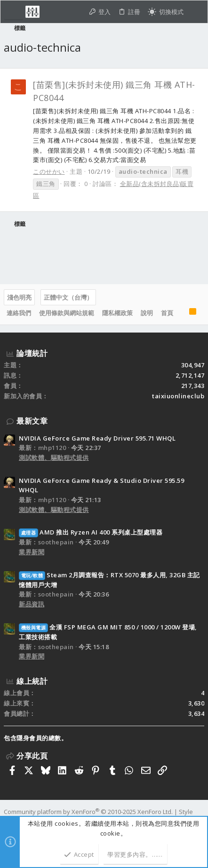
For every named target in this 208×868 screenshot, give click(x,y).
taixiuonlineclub (178, 396)
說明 (147, 313)
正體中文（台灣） (68, 297)
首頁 (167, 313)
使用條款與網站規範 (67, 313)
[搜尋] (196, 12)
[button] (14, 12)
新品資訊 (32, 604)
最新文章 (32, 421)
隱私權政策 (117, 313)
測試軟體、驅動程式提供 (54, 457)
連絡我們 (19, 313)
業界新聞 (32, 552)
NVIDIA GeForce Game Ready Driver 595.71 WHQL (97, 438)
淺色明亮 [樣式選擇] (19, 297)
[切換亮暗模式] (166, 12)
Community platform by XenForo (88, 812)
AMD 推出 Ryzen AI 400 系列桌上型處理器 (91, 532)
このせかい (49, 171)
